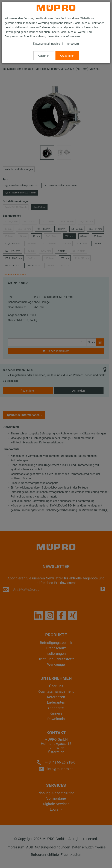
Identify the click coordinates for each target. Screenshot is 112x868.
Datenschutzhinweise (47, 44)
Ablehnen (44, 56)
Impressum (72, 44)
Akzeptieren (67, 56)
